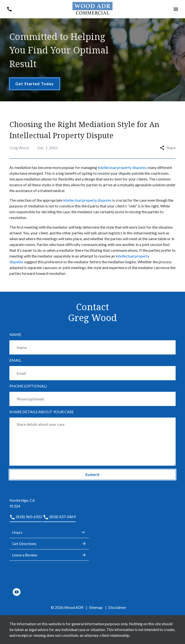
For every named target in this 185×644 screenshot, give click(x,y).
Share (168, 148)
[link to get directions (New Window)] (49, 500)
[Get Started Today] (35, 84)
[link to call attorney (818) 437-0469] (59, 518)
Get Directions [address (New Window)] (49, 544)
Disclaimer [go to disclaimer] (117, 607)
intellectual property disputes (122, 167)
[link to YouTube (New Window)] (17, 592)
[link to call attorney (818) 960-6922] (26, 518)
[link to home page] (93, 9)
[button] (9, 9)
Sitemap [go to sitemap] (96, 607)
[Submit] (92, 475)
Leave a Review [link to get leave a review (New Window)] (49, 555)
